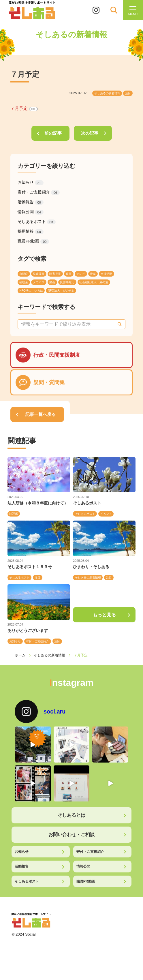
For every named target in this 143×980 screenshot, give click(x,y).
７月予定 (24, 108)
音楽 (93, 274)
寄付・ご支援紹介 (39, 192)
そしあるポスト (37, 222)
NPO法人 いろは (31, 291)
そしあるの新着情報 (107, 93)
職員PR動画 (33, 241)
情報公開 (31, 212)
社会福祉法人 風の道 (94, 282)
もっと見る (104, 615)
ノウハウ (39, 282)
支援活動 (106, 274)
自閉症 (24, 274)
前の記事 (53, 133)
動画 (52, 282)
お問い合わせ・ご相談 (71, 834)
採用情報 (31, 232)
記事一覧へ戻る (41, 414)
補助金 (24, 282)
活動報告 (31, 202)
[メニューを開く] (133, 10)
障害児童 (55, 274)
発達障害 (39, 274)
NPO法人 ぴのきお (61, 291)
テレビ (81, 274)
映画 (69, 274)
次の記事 (90, 133)
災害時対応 (67, 282)
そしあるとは (71, 815)
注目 (128, 93)
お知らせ (31, 183)
